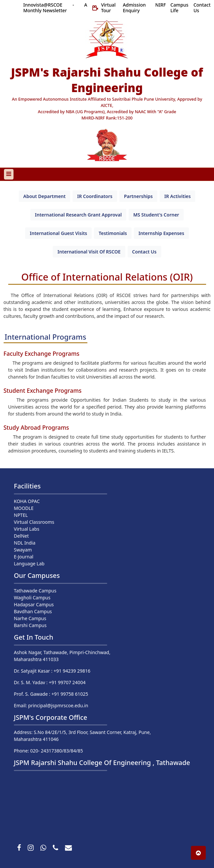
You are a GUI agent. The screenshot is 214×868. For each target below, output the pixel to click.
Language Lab (29, 564)
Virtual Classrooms (34, 522)
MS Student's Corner (156, 215)
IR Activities (177, 196)
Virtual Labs (27, 529)
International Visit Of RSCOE (89, 252)
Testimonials (113, 233)
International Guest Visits (58, 233)
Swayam (23, 550)
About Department (45, 196)
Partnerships (138, 196)
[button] (198, 853)
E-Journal (24, 557)
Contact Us (144, 252)
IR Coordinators (95, 196)
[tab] (45, 196)
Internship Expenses (161, 233)
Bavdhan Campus (33, 611)
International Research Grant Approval (78, 215)
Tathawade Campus (35, 591)
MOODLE (24, 508)
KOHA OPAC (27, 501)
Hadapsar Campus (34, 604)
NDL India (25, 543)
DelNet (21, 536)
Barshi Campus (30, 625)
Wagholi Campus (32, 598)
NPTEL (21, 515)
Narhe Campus (30, 618)
